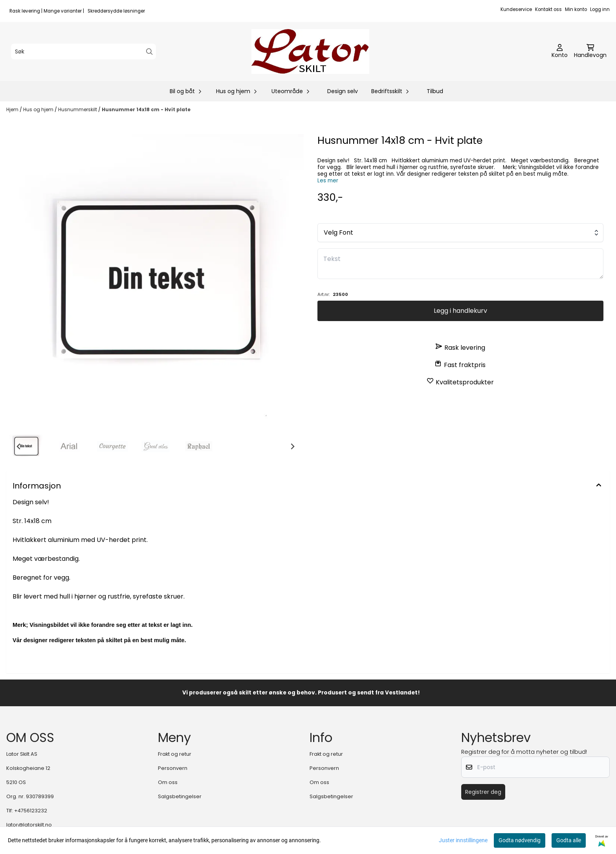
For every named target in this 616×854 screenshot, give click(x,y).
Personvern (173, 768)
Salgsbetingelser (180, 796)
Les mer (328, 181)
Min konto (576, 9)
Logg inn (600, 9)
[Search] (149, 52)
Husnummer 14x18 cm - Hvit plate (146, 109)
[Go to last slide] (19, 446)
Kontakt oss (548, 9)
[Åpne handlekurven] (590, 51)
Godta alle (569, 840)
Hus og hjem (39, 109)
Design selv (343, 91)
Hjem (13, 109)
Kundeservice (516, 9)
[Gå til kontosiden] (560, 51)
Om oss (168, 782)
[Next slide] (292, 446)
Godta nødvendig (520, 840)
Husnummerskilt (78, 109)
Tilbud (435, 91)
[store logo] (310, 51)
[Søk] (83, 51)
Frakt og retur (175, 754)
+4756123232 (31, 811)
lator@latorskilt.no (29, 825)
